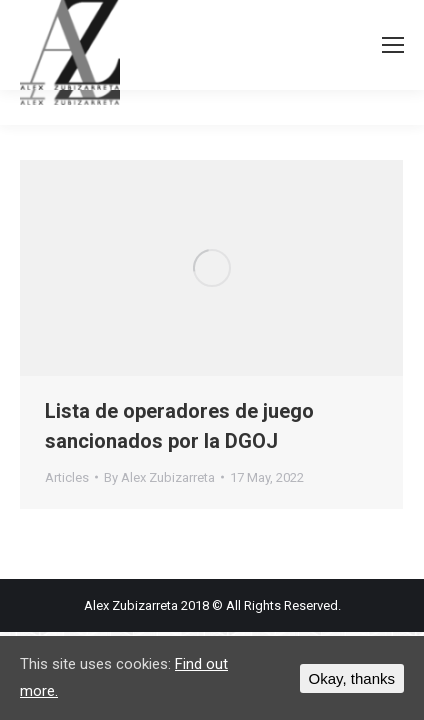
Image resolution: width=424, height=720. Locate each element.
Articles (67, 477)
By (159, 477)
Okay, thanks (352, 678)
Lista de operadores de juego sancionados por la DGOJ (179, 426)
